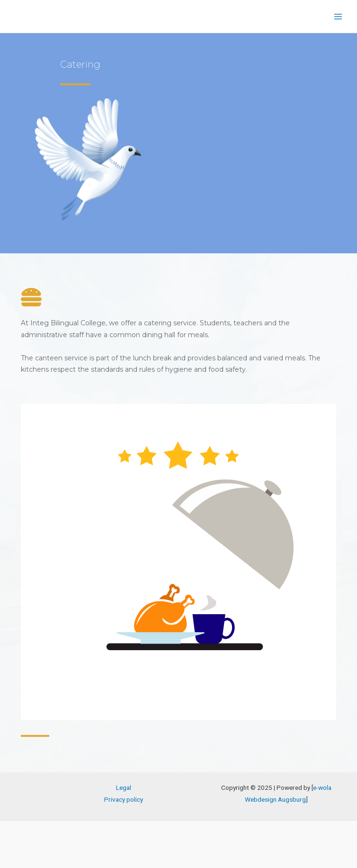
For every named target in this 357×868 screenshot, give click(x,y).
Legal (124, 787)
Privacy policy (124, 799)
